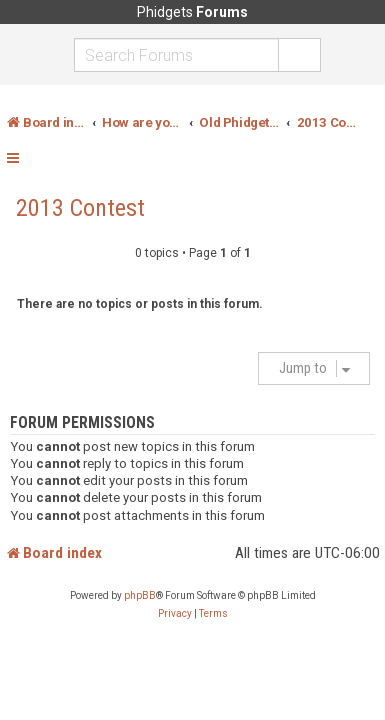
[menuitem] (175, 614)
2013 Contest (80, 208)
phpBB (140, 595)
